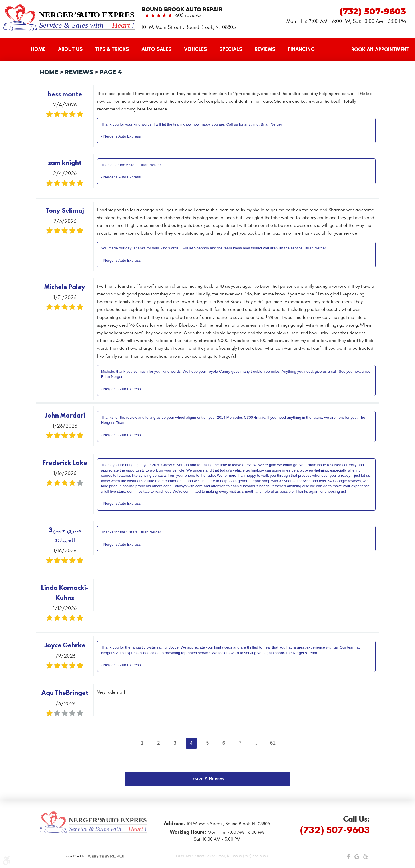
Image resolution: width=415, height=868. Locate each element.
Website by (106, 856)
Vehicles (195, 49)
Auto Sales (156, 49)
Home (38, 49)
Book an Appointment (380, 49)
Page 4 (111, 72)
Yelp (366, 858)
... (257, 743)
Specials (231, 49)
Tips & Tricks (112, 49)
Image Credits (74, 856)
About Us (70, 49)
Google (357, 858)
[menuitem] (38, 49)
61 (273, 743)
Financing (301, 49)
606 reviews (188, 15)
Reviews (265, 49)
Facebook (348, 858)
